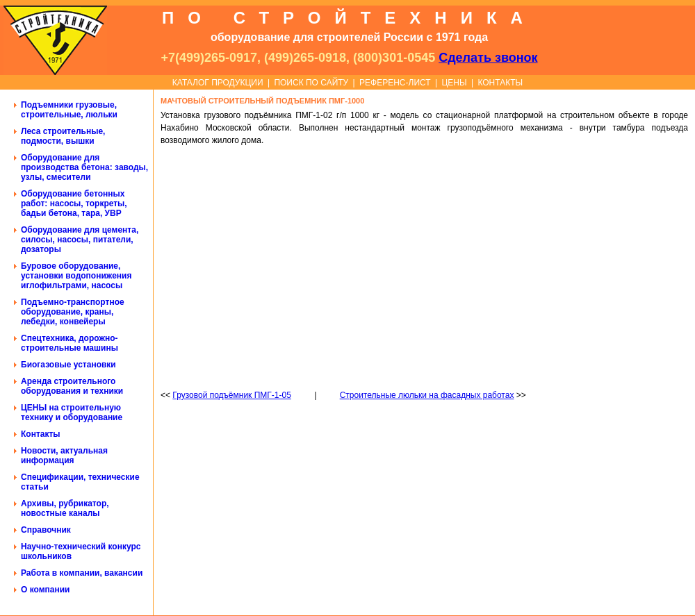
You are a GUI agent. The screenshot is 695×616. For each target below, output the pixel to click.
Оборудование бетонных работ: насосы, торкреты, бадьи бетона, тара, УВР (74, 203)
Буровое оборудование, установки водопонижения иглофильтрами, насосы (76, 276)
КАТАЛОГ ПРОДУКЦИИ (218, 83)
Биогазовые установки (68, 365)
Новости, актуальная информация (64, 456)
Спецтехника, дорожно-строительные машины (69, 343)
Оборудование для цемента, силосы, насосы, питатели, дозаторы (80, 240)
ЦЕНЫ (454, 83)
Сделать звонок (488, 58)
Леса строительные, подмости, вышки (63, 136)
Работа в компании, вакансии (82, 573)
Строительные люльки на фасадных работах (427, 395)
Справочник (46, 530)
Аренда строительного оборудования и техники (72, 386)
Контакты (41, 434)
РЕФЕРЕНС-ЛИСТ (395, 83)
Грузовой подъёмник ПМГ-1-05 (231, 395)
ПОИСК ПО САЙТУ (311, 83)
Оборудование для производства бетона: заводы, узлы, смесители (84, 167)
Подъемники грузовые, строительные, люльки (69, 110)
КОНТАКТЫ (500, 83)
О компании (46, 590)
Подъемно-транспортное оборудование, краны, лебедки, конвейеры (73, 312)
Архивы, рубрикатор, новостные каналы (65, 508)
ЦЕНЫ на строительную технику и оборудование (72, 413)
